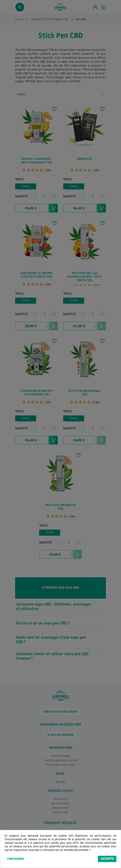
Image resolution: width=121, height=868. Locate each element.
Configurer (16, 859)
